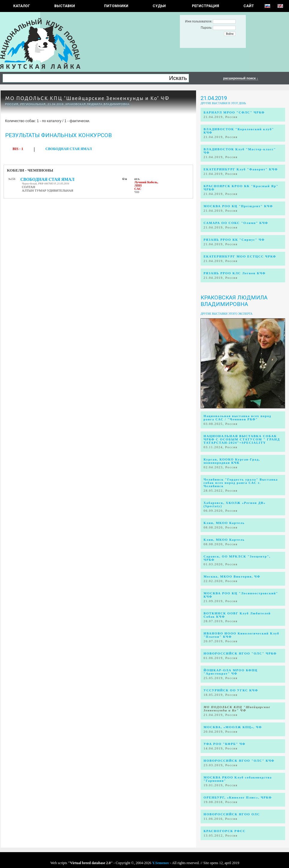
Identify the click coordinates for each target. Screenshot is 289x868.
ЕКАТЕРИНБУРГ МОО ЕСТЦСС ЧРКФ (240, 256)
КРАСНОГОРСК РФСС (225, 831)
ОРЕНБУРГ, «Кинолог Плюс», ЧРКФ (238, 797)
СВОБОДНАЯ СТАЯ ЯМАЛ (69, 149)
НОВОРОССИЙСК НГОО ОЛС (232, 814)
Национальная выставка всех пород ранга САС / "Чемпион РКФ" (237, 418)
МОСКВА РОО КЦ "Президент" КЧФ (238, 206)
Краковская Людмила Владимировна (234, 301)
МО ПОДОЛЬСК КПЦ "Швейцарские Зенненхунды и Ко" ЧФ (87, 98)
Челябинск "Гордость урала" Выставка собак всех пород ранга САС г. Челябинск (241, 483)
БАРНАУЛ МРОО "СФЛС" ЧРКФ (234, 112)
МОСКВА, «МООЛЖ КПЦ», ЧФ (233, 727)
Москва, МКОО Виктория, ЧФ (232, 577)
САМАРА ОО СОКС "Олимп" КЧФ (236, 223)
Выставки (65, 6)
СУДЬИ (159, 6)
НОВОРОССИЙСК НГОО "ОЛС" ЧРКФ (240, 653)
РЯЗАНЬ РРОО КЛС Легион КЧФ (235, 273)
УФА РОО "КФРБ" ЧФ (225, 744)
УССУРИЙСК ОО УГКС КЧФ (231, 690)
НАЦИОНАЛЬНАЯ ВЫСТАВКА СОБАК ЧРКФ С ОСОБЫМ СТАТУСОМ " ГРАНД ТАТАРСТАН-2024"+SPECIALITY (242, 439)
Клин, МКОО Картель (224, 523)
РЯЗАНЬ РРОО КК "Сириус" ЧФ (234, 240)
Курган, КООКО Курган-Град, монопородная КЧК (232, 461)
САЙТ (249, 6)
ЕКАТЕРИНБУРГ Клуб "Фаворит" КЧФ (241, 169)
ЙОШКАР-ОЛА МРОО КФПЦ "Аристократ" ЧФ (231, 672)
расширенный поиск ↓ (241, 78)
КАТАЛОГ (22, 6)
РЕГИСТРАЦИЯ (206, 6)
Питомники (116, 6)
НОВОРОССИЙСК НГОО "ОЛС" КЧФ (239, 761)
